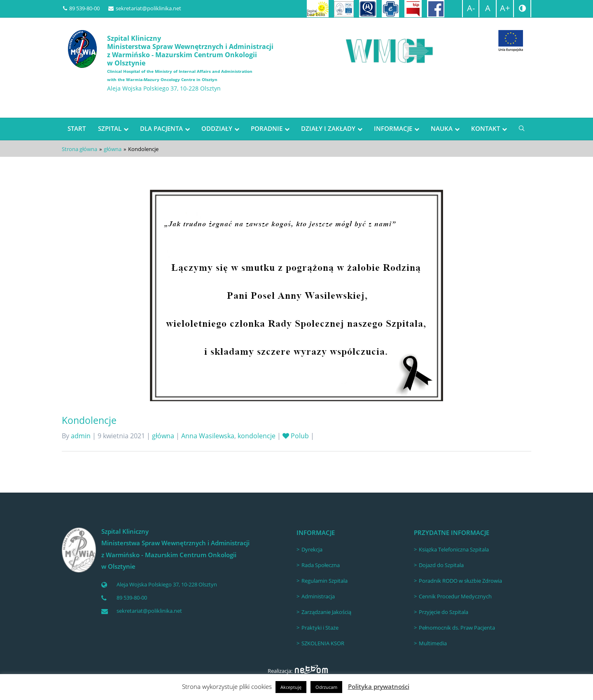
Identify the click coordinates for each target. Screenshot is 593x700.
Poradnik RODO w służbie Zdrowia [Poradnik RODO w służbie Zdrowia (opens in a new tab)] (460, 581)
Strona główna (79, 149)
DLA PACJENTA (161, 128)
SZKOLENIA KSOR (323, 643)
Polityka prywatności (379, 686)
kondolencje (257, 436)
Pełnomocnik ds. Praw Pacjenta (457, 628)
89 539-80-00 (81, 8)
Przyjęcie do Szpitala (444, 612)
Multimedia (433, 643)
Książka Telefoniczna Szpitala (454, 549)
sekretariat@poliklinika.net (145, 8)
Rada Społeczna (321, 565)
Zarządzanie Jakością (326, 612)
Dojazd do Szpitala (441, 565)
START (77, 128)
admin (81, 436)
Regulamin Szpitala (325, 581)
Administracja (318, 596)
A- (471, 8)
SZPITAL (110, 128)
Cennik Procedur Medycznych (455, 596)
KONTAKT (486, 128)
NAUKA (442, 128)
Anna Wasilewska (208, 436)
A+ (505, 8)
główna (113, 149)
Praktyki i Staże (320, 628)
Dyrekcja (312, 549)
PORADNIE (267, 128)
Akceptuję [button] (291, 687)
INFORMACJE (393, 128)
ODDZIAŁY (217, 128)
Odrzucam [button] (326, 687)
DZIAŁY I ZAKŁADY (328, 128)
